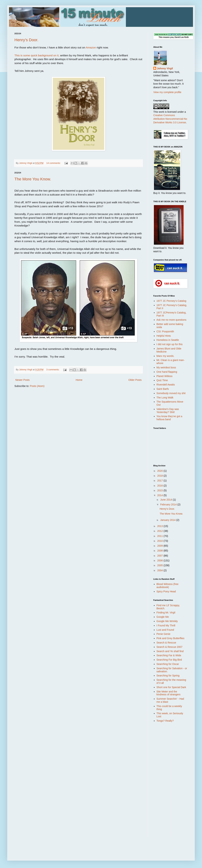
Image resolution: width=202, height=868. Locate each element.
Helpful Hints (164, 336)
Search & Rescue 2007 (170, 647)
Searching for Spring (168, 676)
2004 (160, 570)
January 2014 (168, 520)
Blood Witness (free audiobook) (168, 586)
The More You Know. (33, 179)
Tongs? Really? (165, 721)
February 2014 (169, 504)
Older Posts (135, 380)
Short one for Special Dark (171, 687)
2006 (160, 560)
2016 (160, 486)
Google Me (163, 617)
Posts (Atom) (37, 386)
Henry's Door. (26, 40)
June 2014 (166, 500)
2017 (160, 481)
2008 (160, 551)
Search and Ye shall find (170, 651)
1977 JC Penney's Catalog (171, 301)
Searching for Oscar (168, 664)
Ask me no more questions (172, 320)
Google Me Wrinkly (167, 621)
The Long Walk (165, 398)
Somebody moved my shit (171, 393)
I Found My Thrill (166, 625)
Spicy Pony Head (166, 591)
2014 (160, 495)
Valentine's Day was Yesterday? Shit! (168, 411)
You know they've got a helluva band (169, 418)
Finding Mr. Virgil (166, 613)
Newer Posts (22, 380)
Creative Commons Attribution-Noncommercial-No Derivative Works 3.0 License (170, 119)
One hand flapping (167, 372)
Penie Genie (163, 634)
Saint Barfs (163, 389)
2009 (160, 546)
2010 (160, 541)
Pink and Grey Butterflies (171, 638)
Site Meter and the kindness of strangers (169, 693)
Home (79, 380)
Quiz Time (162, 380)
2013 (160, 526)
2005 (160, 565)
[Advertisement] (168, 782)
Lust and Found (165, 630)
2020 (160, 471)
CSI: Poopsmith (165, 331)
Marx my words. (165, 356)
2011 (160, 536)
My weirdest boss (166, 367)
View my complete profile (167, 92)
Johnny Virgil (165, 68)
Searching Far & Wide (169, 655)
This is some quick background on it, (37, 55)
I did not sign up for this (170, 344)
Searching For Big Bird (169, 660)
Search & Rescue (166, 643)
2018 (160, 476)
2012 (160, 531)
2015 (160, 490)
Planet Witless (165, 376)
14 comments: (54, 163)
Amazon (91, 47)
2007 (160, 556)
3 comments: (53, 370)
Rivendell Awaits (166, 385)
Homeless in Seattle (168, 340)
